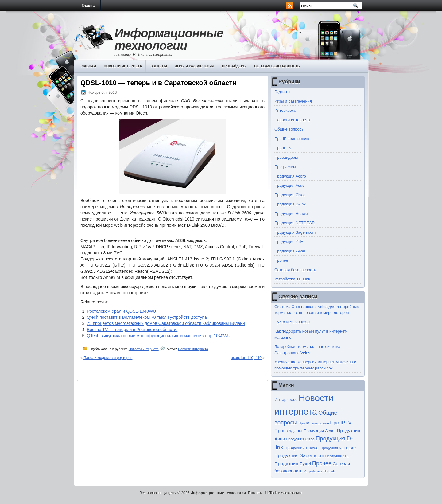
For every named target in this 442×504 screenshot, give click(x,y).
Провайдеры (234, 66)
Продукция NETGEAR (295, 223)
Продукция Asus (289, 185)
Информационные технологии (169, 39)
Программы (285, 167)
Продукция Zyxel (290, 251)
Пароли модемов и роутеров (108, 358)
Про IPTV (283, 148)
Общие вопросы (289, 129)
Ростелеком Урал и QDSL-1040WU (121, 311)
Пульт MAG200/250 (292, 322)
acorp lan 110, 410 (246, 358)
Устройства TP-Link (292, 279)
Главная (89, 6)
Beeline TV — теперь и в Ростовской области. (132, 330)
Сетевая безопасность (277, 66)
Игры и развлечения (194, 66)
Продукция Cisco (290, 195)
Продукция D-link (290, 204)
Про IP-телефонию (292, 139)
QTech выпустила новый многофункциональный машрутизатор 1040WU (159, 336)
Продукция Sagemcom (295, 232)
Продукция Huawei (292, 214)
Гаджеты (158, 66)
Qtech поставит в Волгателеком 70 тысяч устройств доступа (147, 317)
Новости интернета (123, 66)
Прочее (281, 260)
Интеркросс (285, 110)
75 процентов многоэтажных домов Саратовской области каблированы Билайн (166, 323)
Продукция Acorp (290, 176)
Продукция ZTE (289, 242)
